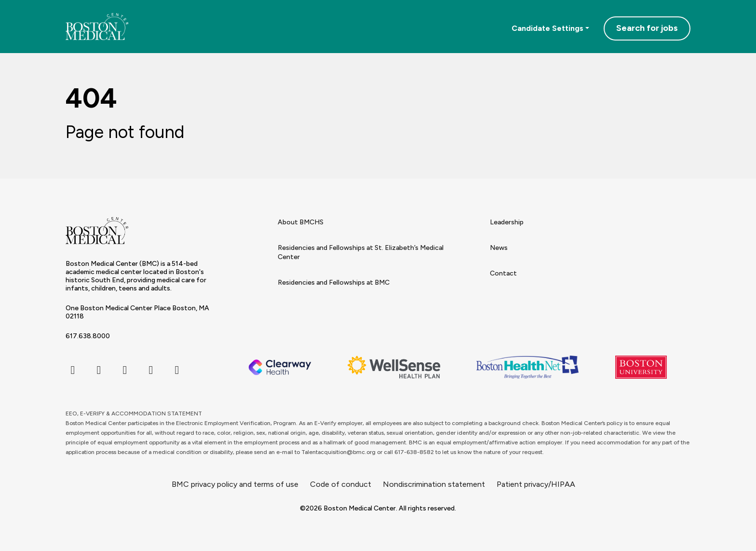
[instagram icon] (125, 370)
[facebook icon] (73, 370)
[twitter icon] (99, 370)
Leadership (507, 222)
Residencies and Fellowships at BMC (334, 282)
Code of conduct (341, 484)
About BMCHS (301, 222)
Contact (503, 273)
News (499, 248)
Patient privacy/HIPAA (536, 484)
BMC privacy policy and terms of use (235, 484)
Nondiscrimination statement (434, 484)
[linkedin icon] (151, 370)
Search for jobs (647, 28)
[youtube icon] (177, 370)
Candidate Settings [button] (547, 28)
